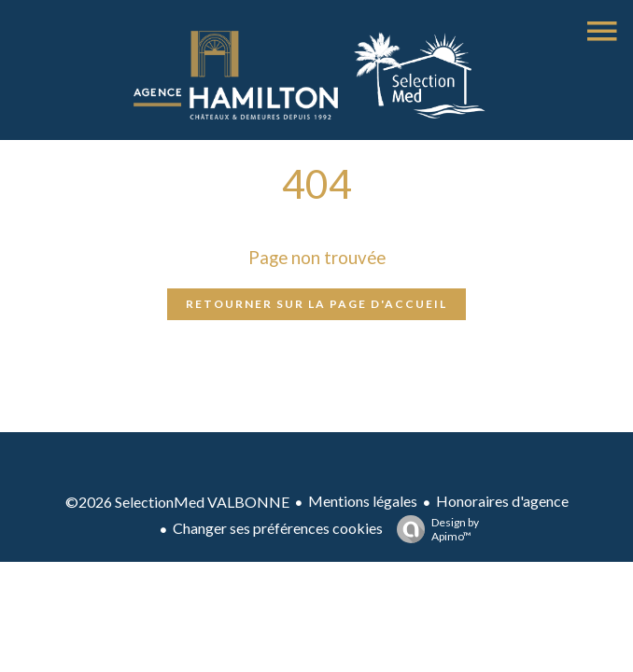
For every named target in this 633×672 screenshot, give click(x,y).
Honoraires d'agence (502, 501)
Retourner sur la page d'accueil (316, 304)
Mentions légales (363, 501)
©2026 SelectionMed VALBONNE (177, 502)
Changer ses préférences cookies (278, 528)
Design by (433, 529)
